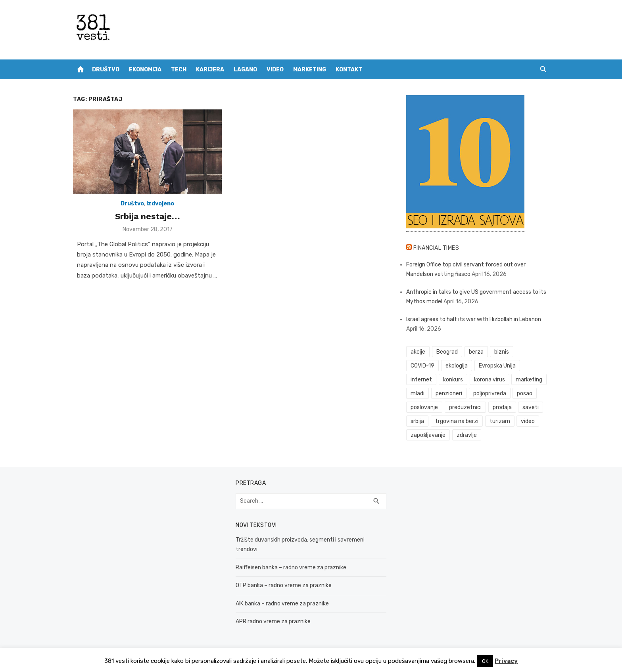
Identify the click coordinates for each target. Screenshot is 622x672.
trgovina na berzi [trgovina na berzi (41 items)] (457, 421)
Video (275, 70)
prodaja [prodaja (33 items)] (502, 407)
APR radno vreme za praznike (273, 621)
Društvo (106, 70)
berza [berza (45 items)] (476, 352)
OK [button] (485, 661)
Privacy (506, 661)
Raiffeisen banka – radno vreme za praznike (291, 568)
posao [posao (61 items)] (525, 393)
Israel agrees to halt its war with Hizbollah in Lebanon (474, 319)
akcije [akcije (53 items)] (418, 352)
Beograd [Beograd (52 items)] (447, 352)
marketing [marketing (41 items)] (529, 380)
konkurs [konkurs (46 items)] (453, 380)
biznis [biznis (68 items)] (502, 352)
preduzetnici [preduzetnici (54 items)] (465, 407)
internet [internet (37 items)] (421, 380)
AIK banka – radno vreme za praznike (282, 604)
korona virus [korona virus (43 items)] (490, 380)
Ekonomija (145, 70)
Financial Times (436, 248)
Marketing (310, 70)
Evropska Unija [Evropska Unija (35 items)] (497, 366)
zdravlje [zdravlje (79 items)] (467, 435)
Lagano (245, 70)
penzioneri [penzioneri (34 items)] (449, 393)
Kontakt (349, 70)
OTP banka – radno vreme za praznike (284, 585)
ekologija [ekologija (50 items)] (457, 366)
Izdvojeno (160, 204)
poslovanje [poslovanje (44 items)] (424, 407)
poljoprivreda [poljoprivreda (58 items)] (490, 393)
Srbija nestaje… (148, 216)
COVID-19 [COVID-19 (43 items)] (422, 366)
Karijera (210, 70)
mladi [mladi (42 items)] (418, 393)
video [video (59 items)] (528, 421)
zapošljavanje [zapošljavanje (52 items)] (428, 435)
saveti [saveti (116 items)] (531, 407)
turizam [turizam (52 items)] (500, 421)
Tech (179, 70)
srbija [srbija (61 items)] (417, 421)
